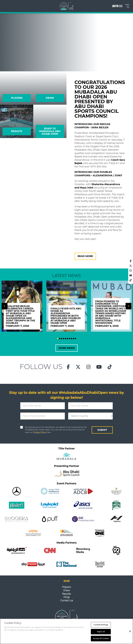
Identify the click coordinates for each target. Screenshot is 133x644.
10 (76, 339)
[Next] (128, 306)
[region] (66, 631)
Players (66, 587)
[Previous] (5, 306)
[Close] (130, 631)
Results (66, 594)
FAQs (67, 597)
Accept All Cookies (101, 638)
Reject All (101, 632)
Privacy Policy (40, 432)
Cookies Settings (101, 625)
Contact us (67, 601)
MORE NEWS (67, 348)
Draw (67, 590)
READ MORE (85, 256)
